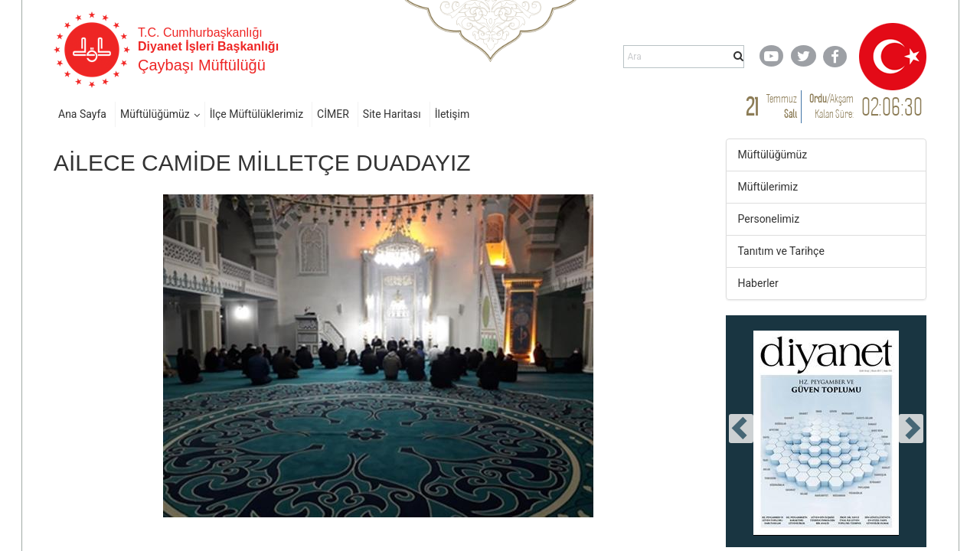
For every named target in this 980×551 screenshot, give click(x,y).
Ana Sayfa (82, 114)
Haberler (758, 283)
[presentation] (741, 429)
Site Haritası (392, 114)
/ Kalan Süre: (831, 106)
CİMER (333, 114)
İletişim (452, 114)
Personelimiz (769, 219)
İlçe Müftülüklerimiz (256, 114)
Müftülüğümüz (155, 114)
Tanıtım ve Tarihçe (781, 251)
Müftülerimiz (768, 187)
